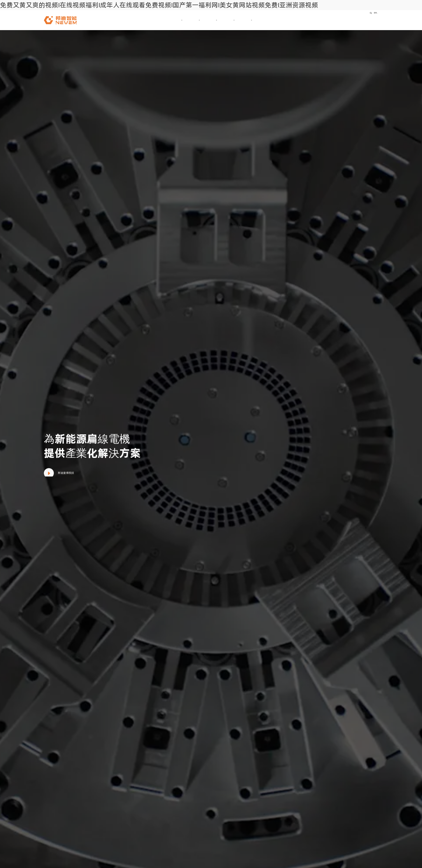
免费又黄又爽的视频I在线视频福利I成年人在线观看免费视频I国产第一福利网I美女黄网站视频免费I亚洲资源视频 (159, 5)
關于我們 (154, 20)
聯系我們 (305, 20)
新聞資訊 (239, 20)
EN (371, 20)
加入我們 (272, 20)
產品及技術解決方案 (197, 20)
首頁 (125, 20)
